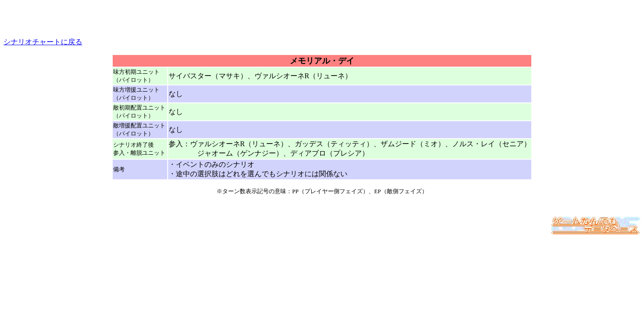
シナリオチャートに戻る (43, 42)
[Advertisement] (322, 17)
